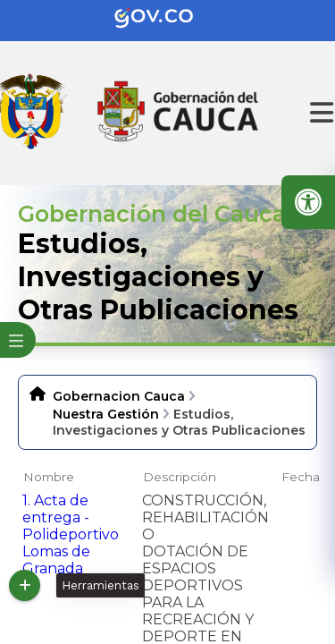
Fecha (301, 477)
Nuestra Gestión (106, 414)
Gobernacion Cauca (119, 396)
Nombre (49, 477)
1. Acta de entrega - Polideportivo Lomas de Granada (71, 534)
